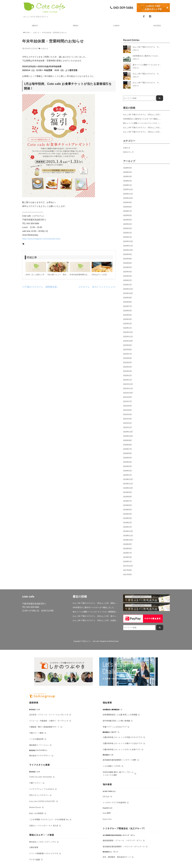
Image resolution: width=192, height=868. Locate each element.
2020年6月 (127, 453)
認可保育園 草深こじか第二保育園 (116, 721)
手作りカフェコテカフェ (39, 795)
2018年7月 (127, 553)
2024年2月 (127, 280)
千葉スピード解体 (36, 733)
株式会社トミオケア (110, 732)
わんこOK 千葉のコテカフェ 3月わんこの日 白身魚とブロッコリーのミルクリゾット (96, 620)
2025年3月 (127, 228)
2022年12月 (128, 332)
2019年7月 (127, 501)
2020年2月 (127, 471)
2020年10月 (128, 436)
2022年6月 (127, 358)
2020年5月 (127, 458)
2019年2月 (127, 523)
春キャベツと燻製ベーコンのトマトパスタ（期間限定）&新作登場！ (150, 123)
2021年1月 (127, 427)
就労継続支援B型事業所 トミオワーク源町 (120, 760)
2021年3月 (127, 419)
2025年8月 (127, 207)
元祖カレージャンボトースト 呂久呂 (44, 826)
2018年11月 (128, 536)
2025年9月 (127, 202)
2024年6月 (127, 263)
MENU (76, 26)
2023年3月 (127, 319)
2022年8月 (127, 350)
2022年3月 (127, 371)
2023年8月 (127, 302)
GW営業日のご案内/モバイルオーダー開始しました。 (145, 119)
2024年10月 (128, 250)
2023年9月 (127, 298)
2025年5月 (127, 220)
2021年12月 (128, 384)
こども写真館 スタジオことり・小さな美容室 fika (49, 819)
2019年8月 (127, 497)
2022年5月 (127, 362)
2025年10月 (128, 198)
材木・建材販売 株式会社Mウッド (117, 857)
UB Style (106, 796)
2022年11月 (128, 337)
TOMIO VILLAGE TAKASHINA (40, 777)
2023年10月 (128, 293)
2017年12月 (128, 566)
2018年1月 (127, 561)
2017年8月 (127, 574)
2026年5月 (127, 168)
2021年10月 (128, 393)
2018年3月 (127, 557)
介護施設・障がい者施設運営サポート (44, 727)
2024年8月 (127, 259)
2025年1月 (127, 237)
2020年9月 (127, 440)
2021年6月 (127, 406)
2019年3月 (127, 518)
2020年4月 (127, 462)
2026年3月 (127, 176)
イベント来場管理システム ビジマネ (44, 853)
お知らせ (36, 33)
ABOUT (35, 26)
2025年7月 (127, 211)
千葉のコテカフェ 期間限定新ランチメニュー (49, 287)
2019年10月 (128, 488)
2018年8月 (127, 549)
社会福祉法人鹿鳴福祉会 (111, 709)
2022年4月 (127, 367)
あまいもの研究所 (36, 813)
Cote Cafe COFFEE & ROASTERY (42, 801)
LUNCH (116, 26)
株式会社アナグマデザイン (40, 756)
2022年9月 (127, 345)
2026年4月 (127, 172)
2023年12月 (128, 289)
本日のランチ (128, 152)
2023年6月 (127, 311)
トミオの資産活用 (36, 739)
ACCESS (157, 26)
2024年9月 (127, 254)
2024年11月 (128, 246)
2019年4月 (127, 514)
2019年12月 (128, 479)
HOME (26, 33)
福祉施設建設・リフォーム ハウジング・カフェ (122, 840)
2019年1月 (127, 527)
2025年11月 (128, 194)
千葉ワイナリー (35, 783)
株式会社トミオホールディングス (43, 842)
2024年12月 (128, 241)
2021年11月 (128, 388)
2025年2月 (127, 233)
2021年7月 (127, 401)
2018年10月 (128, 540)
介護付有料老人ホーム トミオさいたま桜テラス (122, 749)
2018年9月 (127, 544)
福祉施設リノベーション (39, 745)
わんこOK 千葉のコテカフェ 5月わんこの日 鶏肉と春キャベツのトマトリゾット (156, 115)
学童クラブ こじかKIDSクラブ (115, 727)
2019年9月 (127, 492)
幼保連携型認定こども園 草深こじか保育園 (120, 715)
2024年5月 (127, 267)
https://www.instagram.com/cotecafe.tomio (41, 239)
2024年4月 (127, 272)
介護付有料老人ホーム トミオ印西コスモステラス (123, 737)
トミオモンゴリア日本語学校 (114, 802)
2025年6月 (127, 215)
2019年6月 (127, 505)
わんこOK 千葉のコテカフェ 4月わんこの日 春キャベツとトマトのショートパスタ (157, 127)
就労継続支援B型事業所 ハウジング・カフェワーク (124, 846)
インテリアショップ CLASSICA (42, 789)
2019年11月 (128, 484)
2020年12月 (128, 432)
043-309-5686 (121, 8)
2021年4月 (127, 414)
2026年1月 (127, 185)
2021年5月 (127, 410)
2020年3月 (127, 466)
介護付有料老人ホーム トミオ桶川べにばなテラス (123, 743)
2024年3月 (127, 276)
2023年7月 (127, 306)
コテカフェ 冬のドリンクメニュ (95, 287)
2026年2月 (127, 181)
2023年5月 (127, 315)
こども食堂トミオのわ (112, 766)
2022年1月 (127, 380)
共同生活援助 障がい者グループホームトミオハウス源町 (118, 774)
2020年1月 (127, 475)
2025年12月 (128, 189)
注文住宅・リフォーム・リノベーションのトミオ (49, 715)
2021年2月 (127, 423)
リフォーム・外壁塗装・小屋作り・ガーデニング (49, 721)
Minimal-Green (114, 641)
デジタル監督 (35, 859)
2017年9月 (127, 570)
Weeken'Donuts (35, 807)
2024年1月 (127, 285)
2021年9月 (127, 397)
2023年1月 (127, 328)
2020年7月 (127, 449)
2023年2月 (127, 324)
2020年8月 (127, 445)
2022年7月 (127, 354)
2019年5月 (127, 510)
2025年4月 (127, 224)
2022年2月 (127, 375)
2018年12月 (128, 531)
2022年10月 (128, 341)
